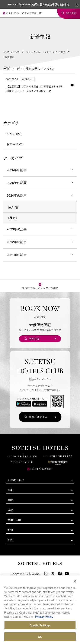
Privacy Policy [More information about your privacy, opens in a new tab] (44, 617)
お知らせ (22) (15, 144)
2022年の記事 (17, 242)
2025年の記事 (17, 183)
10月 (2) (13, 207)
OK (40, 637)
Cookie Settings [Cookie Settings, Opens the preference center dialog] (40, 625)
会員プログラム (38, 417)
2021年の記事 (17, 255)
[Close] (75, 581)
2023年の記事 (17, 229)
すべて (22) (14, 134)
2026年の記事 (17, 170)
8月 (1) (12, 218)
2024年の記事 (17, 195)
